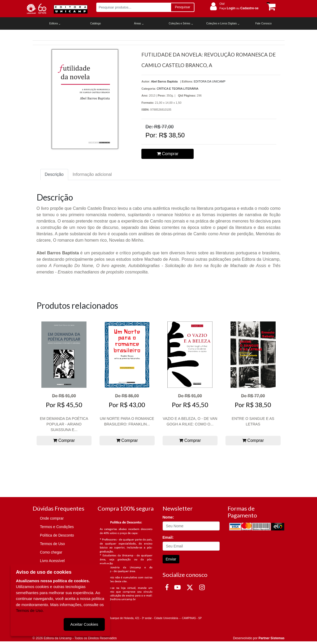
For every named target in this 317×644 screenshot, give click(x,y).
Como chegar (51, 552)
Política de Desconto (57, 535)
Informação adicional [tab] (92, 174)
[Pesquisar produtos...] (134, 7)
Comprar (168, 154)
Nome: (168, 517)
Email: (168, 537)
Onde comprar (52, 518)
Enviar (171, 559)
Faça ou (239, 8)
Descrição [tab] (54, 174)
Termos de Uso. (30, 610)
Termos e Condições (57, 527)
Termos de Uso (53, 544)
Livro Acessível (52, 561)
